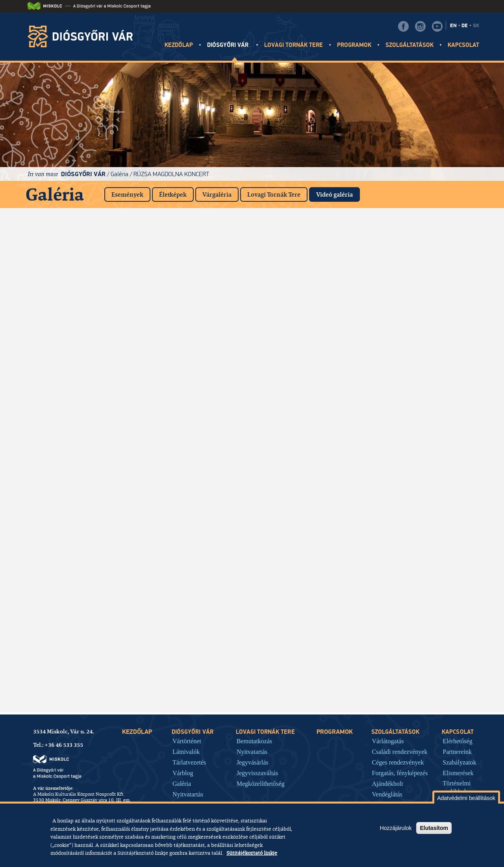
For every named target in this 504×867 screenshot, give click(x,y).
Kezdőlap (179, 45)
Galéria (120, 174)
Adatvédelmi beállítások (466, 798)
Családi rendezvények (400, 752)
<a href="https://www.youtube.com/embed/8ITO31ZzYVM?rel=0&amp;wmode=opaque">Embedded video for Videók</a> (189, 553)
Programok (354, 45)
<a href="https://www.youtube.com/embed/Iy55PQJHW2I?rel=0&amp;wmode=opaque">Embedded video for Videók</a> (315, 247)
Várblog (183, 773)
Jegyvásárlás (253, 762)
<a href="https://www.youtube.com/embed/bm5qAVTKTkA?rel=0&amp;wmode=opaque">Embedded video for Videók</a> (63, 492)
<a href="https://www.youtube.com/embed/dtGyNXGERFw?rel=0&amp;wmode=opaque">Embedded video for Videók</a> (189, 247)
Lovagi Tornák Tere (274, 194)
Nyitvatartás (188, 794)
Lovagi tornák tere (294, 45)
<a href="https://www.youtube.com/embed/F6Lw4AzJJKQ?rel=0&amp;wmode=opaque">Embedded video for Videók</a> (189, 431)
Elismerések (458, 773)
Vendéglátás (387, 794)
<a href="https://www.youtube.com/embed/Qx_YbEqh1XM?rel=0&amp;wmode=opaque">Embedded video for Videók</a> (315, 492)
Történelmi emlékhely (457, 787)
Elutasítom (434, 828)
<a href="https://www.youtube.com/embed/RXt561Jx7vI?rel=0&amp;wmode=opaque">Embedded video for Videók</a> (63, 675)
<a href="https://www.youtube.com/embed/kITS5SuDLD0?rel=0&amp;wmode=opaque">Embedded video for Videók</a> (315, 309)
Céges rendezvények (398, 762)
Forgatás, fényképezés (400, 773)
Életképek (173, 194)
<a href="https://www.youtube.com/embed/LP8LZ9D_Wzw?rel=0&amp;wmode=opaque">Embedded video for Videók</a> (315, 431)
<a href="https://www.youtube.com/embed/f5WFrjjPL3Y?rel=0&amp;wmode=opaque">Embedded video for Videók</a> (441, 370)
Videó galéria (338, 193)
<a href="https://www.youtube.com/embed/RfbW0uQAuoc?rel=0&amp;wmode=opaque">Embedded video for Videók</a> (189, 309)
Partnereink (457, 752)
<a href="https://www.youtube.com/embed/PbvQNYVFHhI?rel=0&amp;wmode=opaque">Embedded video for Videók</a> (63, 370)
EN (453, 26)
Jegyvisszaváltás (258, 773)
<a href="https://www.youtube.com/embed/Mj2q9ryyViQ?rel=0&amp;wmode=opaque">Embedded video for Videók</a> (441, 247)
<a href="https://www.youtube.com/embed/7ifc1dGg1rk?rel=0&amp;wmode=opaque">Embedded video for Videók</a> (63, 247)
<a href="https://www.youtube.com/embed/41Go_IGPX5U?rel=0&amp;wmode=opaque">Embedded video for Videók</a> (441, 492)
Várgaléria (217, 194)
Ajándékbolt (388, 783)
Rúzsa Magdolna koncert (171, 174)
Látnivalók (186, 752)
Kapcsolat (463, 45)
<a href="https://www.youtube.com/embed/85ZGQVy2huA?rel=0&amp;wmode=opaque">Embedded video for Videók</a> (63, 614)
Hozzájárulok (396, 828)
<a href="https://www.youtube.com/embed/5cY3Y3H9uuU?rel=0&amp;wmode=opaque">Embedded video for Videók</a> (63, 431)
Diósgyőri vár (229, 45)
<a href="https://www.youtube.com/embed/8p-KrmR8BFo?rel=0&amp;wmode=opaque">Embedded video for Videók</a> (441, 309)
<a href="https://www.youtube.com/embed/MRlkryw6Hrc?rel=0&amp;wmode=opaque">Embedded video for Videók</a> (315, 370)
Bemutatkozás (255, 741)
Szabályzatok (459, 762)
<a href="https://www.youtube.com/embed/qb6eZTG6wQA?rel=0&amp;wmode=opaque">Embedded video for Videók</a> (441, 431)
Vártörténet (187, 741)
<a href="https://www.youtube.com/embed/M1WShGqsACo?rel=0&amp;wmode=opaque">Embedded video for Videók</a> (315, 553)
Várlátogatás (388, 741)
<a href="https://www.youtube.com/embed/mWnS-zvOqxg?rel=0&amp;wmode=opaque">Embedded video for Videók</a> (441, 553)
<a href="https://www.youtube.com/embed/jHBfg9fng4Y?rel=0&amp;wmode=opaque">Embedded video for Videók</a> (189, 614)
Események (127, 194)
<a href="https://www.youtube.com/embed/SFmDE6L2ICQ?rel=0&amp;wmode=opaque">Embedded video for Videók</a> (441, 614)
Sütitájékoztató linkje (252, 853)
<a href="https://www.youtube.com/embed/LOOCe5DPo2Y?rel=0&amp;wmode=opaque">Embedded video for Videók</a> (63, 553)
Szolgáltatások (410, 45)
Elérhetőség (458, 741)
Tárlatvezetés (189, 762)
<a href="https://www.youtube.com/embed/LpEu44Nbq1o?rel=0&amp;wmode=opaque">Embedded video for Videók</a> (189, 675)
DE (465, 26)
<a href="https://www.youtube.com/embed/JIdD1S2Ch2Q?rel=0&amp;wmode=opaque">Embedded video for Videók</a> (63, 309)
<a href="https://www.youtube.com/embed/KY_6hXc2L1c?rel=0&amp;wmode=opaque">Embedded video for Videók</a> (189, 492)
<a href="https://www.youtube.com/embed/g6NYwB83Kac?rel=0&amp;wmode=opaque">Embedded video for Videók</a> (315, 614)
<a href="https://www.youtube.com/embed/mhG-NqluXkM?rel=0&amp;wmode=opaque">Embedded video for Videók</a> (189, 370)
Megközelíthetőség (261, 783)
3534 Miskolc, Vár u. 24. (63, 731)
